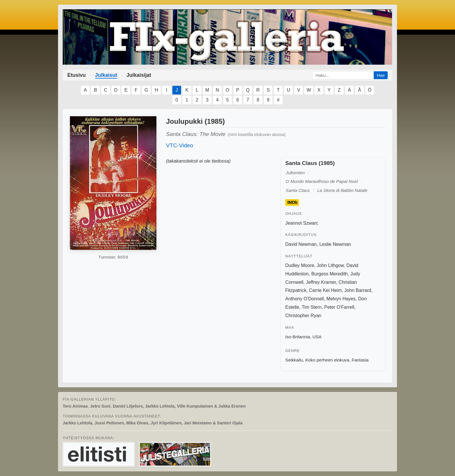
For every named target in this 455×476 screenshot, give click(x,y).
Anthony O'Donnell (305, 299)
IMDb (292, 203)
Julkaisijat (139, 75)
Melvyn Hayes (341, 299)
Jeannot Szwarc (302, 223)
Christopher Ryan (303, 316)
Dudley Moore (300, 265)
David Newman (301, 244)
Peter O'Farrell (339, 307)
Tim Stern (312, 307)
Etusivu (77, 75)
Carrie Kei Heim (325, 290)
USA (317, 337)
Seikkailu (294, 360)
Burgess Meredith (329, 274)
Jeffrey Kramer (321, 282)
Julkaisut (106, 75)
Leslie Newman (335, 244)
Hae (381, 75)
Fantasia (360, 360)
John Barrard (358, 290)
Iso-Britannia (298, 337)
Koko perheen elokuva (327, 360)
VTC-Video (180, 145)
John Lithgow (330, 265)
